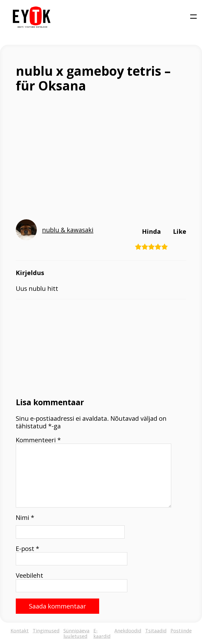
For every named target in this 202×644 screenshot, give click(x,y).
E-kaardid (102, 633)
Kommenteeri (38, 440)
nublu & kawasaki (68, 230)
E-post (27, 549)
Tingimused (46, 631)
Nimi (25, 518)
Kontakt (20, 631)
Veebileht (29, 575)
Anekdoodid (128, 631)
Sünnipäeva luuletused (76, 633)
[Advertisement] (101, 348)
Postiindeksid (186, 631)
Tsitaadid (156, 631)
